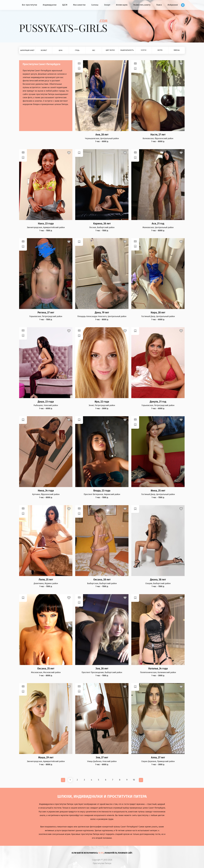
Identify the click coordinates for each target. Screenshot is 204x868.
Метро (160, 50)
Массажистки (79, 5)
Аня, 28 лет (102, 135)
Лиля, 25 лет (46, 580)
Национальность (127, 50)
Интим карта (122, 5)
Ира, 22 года (102, 402)
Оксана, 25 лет (46, 669)
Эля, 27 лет (102, 758)
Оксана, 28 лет (102, 580)
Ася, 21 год (158, 224)
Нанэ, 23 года (46, 224)
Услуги (144, 50)
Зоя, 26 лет (102, 669)
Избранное (173, 5)
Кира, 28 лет (158, 313)
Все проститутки (29, 5)
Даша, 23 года (46, 402)
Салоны (95, 5)
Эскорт (107, 5)
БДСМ (65, 5)
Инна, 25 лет (158, 491)
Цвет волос (110, 50)
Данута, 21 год (158, 402)
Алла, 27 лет (158, 758)
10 (134, 780)
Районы (177, 50)
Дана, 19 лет (102, 313)
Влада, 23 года (102, 491)
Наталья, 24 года (158, 669)
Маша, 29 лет (46, 758)
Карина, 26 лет (102, 224)
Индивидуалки (50, 5)
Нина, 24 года (46, 491)
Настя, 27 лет (158, 135)
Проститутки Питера (102, 863)
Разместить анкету (142, 5)
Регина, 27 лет (46, 313)
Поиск (159, 5)
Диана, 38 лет (158, 580)
